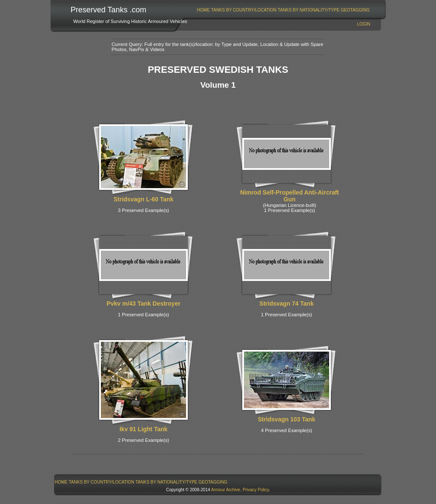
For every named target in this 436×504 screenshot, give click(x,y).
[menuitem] (203, 10)
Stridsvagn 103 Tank (286, 419)
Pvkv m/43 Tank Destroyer (143, 304)
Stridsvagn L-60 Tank (144, 199)
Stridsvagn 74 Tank (286, 304)
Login (363, 24)
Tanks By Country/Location (244, 10)
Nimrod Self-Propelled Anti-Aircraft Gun (290, 196)
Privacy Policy (256, 490)
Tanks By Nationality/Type (308, 10)
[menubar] (283, 10)
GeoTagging (355, 10)
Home (204, 10)
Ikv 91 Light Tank (144, 429)
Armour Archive (226, 490)
